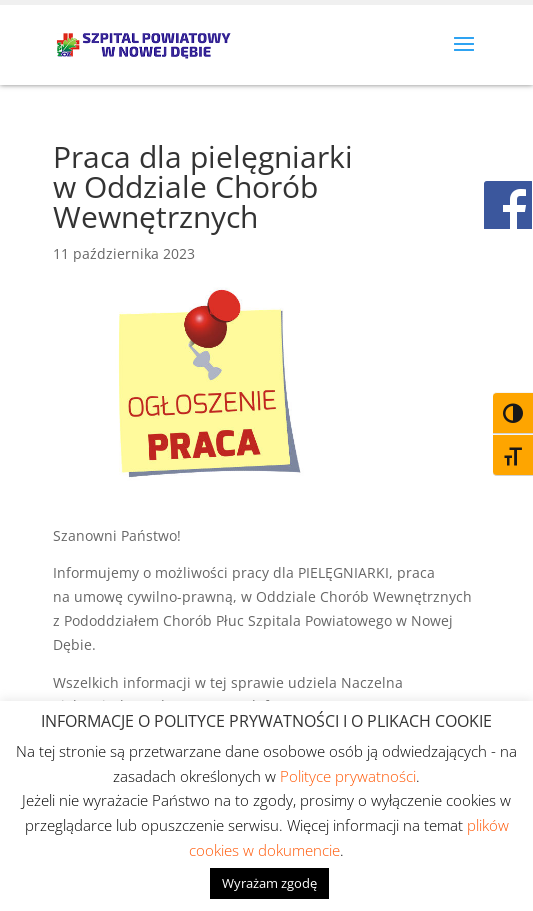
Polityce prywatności (348, 776)
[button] (464, 57)
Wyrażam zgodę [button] (269, 883)
